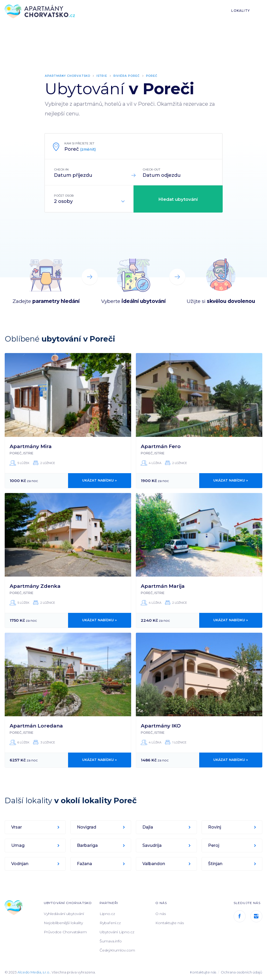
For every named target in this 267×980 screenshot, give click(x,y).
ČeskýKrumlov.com (117, 950)
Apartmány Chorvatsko (68, 76)
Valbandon (154, 863)
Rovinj (215, 827)
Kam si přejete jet (79, 143)
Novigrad (87, 827)
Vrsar (17, 827)
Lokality (241, 11)
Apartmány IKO (161, 726)
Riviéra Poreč (128, 76)
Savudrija (152, 845)
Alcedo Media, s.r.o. (34, 972)
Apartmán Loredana (36, 726)
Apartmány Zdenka (35, 586)
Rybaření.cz (110, 923)
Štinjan (216, 863)
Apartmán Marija (163, 586)
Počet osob (64, 196)
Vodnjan (20, 863)
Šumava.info (111, 941)
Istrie (103, 76)
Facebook (240, 916)
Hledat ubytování (178, 199)
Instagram (256, 916)
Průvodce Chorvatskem (65, 932)
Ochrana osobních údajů (242, 972)
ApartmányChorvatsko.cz (41, 12)
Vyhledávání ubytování (64, 913)
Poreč (154, 76)
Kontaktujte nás (170, 923)
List (260, 11)
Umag (18, 845)
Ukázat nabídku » (100, 480)
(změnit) (88, 149)
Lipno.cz (107, 913)
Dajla (148, 827)
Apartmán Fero (161, 446)
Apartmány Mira (31, 446)
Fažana (85, 863)
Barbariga (88, 845)
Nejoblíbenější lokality (63, 923)
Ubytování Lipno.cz (117, 932)
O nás (161, 913)
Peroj (214, 845)
